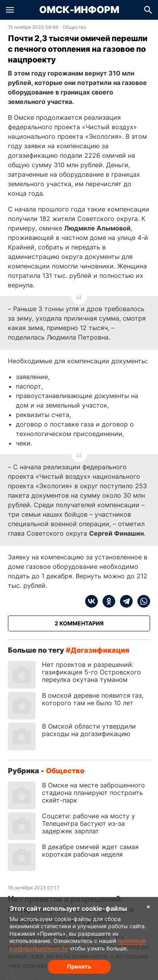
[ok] (107, 601)
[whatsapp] (141, 601)
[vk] (91, 601)
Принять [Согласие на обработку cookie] (79, 966)
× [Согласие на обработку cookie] (148, 906)
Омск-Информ (79, 10)
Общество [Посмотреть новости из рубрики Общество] (74, 27)
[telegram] (124, 601)
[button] (10, 10)
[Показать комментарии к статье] (79, 623)
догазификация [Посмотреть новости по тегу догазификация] (100, 650)
